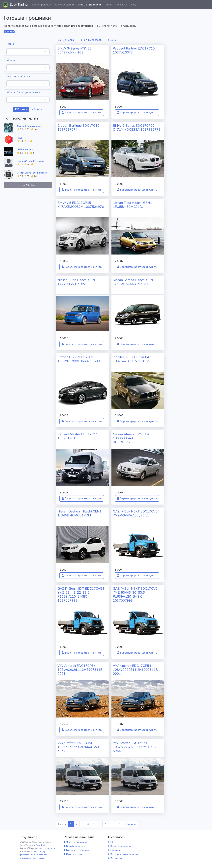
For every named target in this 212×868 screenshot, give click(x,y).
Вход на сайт (74, 854)
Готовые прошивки (89, 5)
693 (120, 824)
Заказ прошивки (42, 5)
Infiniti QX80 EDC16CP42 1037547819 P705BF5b (132, 359)
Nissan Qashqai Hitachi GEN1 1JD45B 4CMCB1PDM (79, 513)
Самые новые (66, 40)
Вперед (131, 824)
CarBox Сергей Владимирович (33, 173)
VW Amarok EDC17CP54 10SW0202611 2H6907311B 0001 (80, 670)
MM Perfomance (25, 150)
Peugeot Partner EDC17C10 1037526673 (134, 50)
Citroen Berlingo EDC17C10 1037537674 (78, 128)
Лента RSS (28, 185)
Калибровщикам (121, 846)
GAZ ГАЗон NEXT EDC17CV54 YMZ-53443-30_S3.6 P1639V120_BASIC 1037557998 (136, 595)
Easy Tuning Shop (47, 848)
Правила (116, 850)
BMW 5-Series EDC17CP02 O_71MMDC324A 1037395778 (137, 128)
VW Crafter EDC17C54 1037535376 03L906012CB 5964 (79, 747)
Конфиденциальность (124, 854)
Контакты (116, 858)
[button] (207, 5)
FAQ (133, 5)
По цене (111, 40)
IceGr (20, 138)
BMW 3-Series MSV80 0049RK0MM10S (74, 50)
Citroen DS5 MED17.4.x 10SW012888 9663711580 (79, 359)
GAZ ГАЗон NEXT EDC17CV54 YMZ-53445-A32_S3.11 (136, 513)
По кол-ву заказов (90, 40)
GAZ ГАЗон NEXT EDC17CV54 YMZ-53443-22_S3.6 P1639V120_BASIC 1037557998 (81, 595)
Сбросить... (38, 109)
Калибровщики (64, 5)
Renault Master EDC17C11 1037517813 (78, 436)
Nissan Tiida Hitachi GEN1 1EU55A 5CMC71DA (132, 205)
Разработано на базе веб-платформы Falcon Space (34, 856)
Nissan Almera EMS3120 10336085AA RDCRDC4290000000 (132, 438)
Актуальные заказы (116, 5)
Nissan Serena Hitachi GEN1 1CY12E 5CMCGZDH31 (134, 282)
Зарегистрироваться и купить (82, 113)
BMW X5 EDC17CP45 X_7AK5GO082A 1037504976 (81, 205)
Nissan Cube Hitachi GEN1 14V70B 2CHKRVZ (77, 282)
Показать (21, 109)
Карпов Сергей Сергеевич (31, 161)
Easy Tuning (19, 5)
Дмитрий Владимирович (30, 126)
